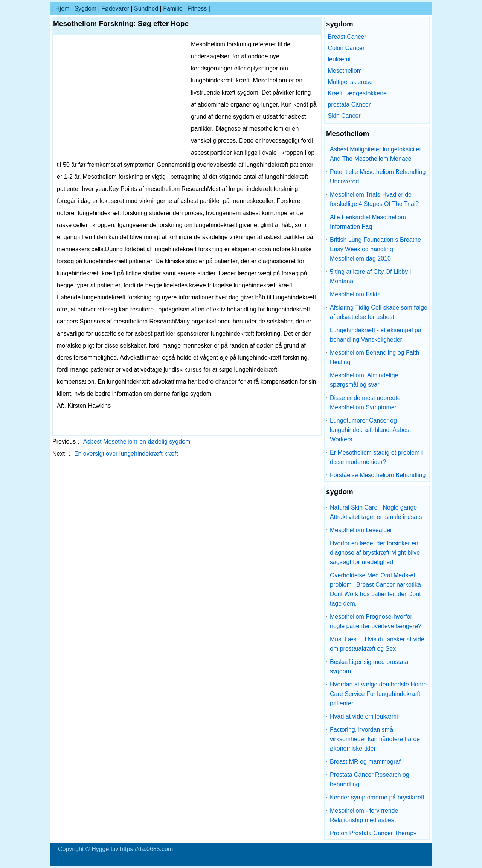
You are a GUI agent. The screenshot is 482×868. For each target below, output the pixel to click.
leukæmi (339, 59)
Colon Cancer (346, 48)
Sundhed (146, 8)
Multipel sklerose (350, 82)
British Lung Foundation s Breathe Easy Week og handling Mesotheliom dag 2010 (375, 249)
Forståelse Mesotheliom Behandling (378, 475)
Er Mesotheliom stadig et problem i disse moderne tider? (376, 457)
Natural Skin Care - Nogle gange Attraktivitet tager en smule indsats (376, 512)
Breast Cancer (347, 37)
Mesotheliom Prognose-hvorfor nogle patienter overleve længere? (376, 621)
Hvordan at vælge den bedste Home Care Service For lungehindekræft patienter (378, 694)
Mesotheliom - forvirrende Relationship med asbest (364, 815)
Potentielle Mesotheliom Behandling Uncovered (378, 177)
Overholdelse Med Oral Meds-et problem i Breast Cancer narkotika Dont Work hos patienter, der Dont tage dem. (375, 589)
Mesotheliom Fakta (355, 294)
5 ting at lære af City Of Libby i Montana (370, 276)
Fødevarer (115, 8)
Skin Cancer (344, 116)
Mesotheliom (345, 71)
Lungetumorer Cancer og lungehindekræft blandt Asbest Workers (370, 430)
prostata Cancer (349, 104)
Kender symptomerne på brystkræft (377, 797)
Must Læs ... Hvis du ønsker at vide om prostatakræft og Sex (377, 644)
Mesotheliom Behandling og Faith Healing (374, 357)
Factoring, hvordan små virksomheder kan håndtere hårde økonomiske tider (375, 739)
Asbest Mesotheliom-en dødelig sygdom (138, 442)
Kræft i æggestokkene (357, 93)
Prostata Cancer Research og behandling (370, 780)
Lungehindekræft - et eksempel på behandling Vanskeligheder (376, 335)
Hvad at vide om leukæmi (364, 716)
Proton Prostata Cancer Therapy (373, 833)
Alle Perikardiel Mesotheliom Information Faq (368, 222)
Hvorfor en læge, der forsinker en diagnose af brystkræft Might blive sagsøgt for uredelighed (375, 553)
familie (173, 8)
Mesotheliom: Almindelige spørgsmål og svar (364, 380)
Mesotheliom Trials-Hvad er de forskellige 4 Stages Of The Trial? (374, 199)
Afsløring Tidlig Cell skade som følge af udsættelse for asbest (379, 312)
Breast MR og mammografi (366, 762)
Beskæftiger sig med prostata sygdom (369, 667)
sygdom (85, 8)
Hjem (62, 8)
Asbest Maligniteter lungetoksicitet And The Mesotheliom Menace (375, 154)
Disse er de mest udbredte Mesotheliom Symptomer (365, 403)
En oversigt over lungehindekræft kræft (127, 454)
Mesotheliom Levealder (361, 530)
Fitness (197, 8)
